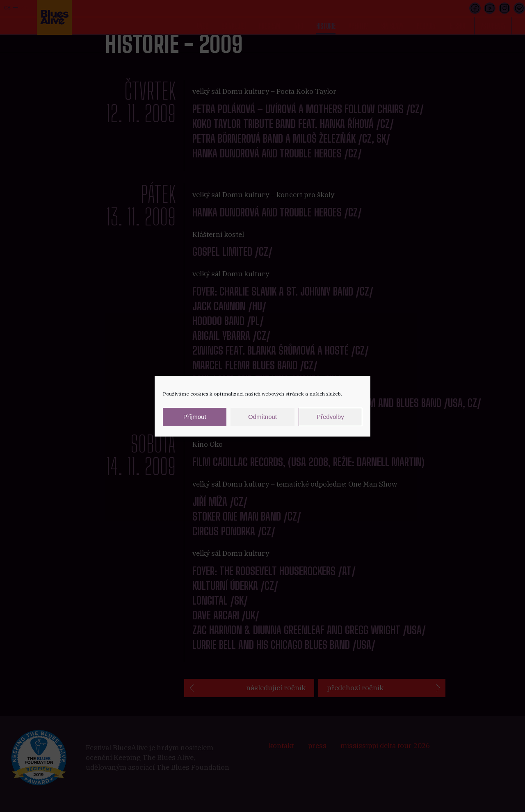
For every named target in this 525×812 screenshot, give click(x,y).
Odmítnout (262, 417)
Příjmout (195, 417)
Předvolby (330, 417)
